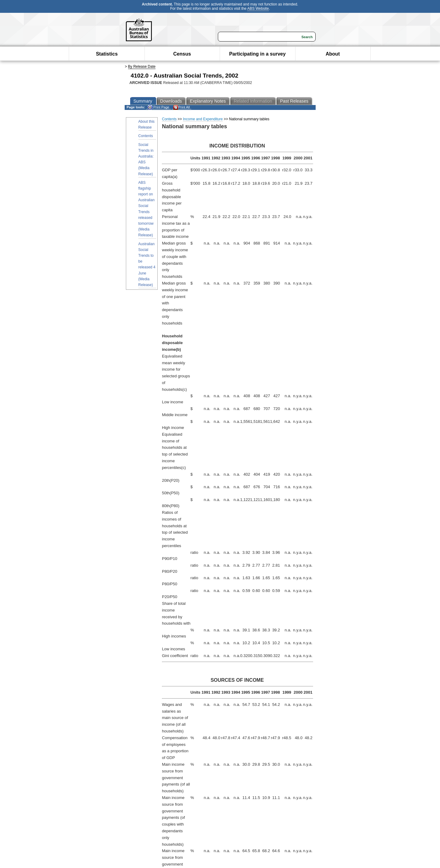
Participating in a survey (257, 54)
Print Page (158, 107)
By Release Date (142, 67)
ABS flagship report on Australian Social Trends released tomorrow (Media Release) (147, 209)
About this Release (147, 124)
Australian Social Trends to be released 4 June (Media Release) (147, 264)
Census (182, 54)
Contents (146, 136)
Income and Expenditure (203, 119)
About (333, 54)
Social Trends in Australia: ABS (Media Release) (146, 159)
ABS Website (258, 9)
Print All (182, 107)
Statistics (107, 54)
